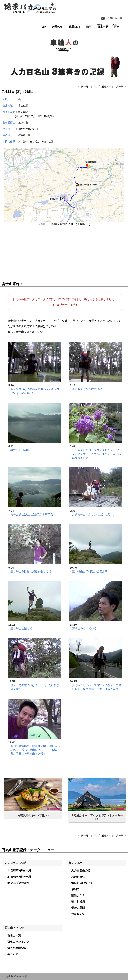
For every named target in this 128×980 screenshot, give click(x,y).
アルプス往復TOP (102, 87)
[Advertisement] (64, 256)
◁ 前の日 (83, 87)
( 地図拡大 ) (83, 224)
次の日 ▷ (121, 87)
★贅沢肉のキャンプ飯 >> (33, 815)
